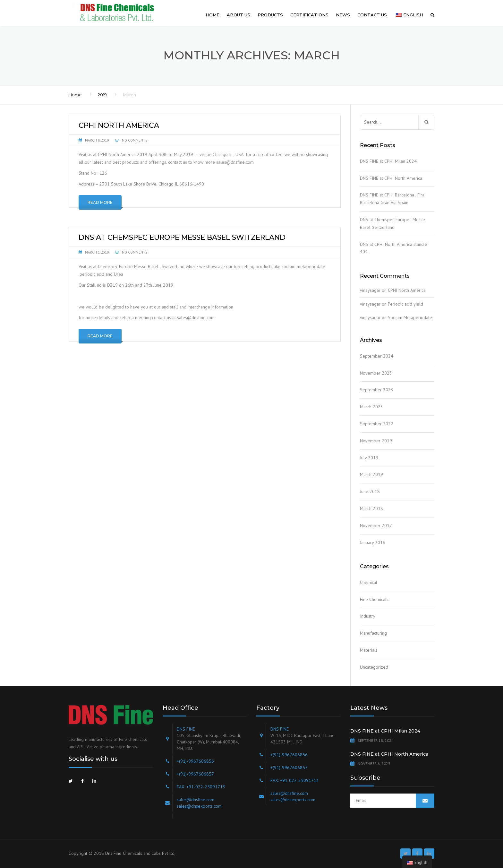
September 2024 (377, 356)
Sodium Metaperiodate (410, 317)
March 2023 (371, 407)
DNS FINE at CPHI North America (391, 178)
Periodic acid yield (405, 304)
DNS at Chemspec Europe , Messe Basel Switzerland (392, 223)
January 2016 (373, 542)
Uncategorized (374, 667)
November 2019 (376, 441)
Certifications (309, 15)
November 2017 (376, 525)
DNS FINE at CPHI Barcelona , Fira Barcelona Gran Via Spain (392, 199)
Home (213, 15)
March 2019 (371, 474)
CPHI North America (407, 290)
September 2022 (377, 424)
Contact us (372, 15)
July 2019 (369, 458)
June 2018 (370, 491)
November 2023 (376, 373)
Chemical (369, 582)
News (343, 15)
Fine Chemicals (374, 599)
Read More (100, 202)
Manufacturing (373, 633)
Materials (369, 650)
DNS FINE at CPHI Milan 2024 (388, 161)
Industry (368, 616)
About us (239, 15)
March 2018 (371, 508)
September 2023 (377, 390)
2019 (102, 95)
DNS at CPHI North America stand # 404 (394, 248)
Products (270, 15)
